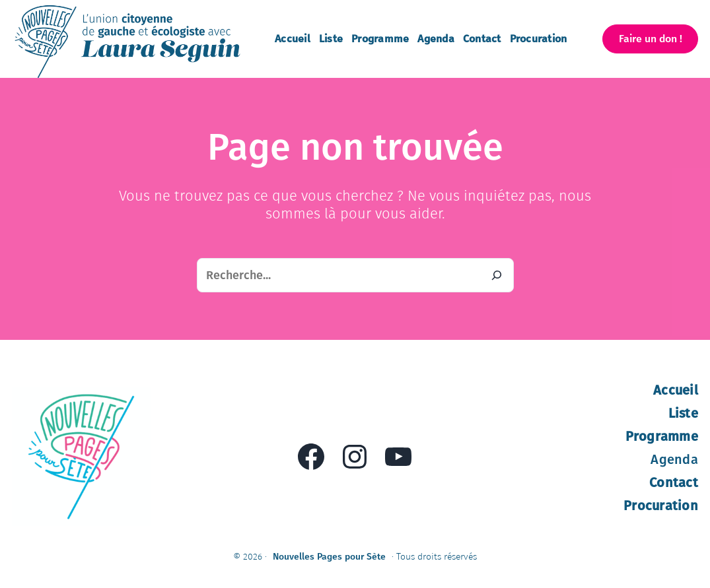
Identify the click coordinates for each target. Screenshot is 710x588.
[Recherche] (497, 275)
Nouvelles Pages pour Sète (329, 557)
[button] (650, 39)
